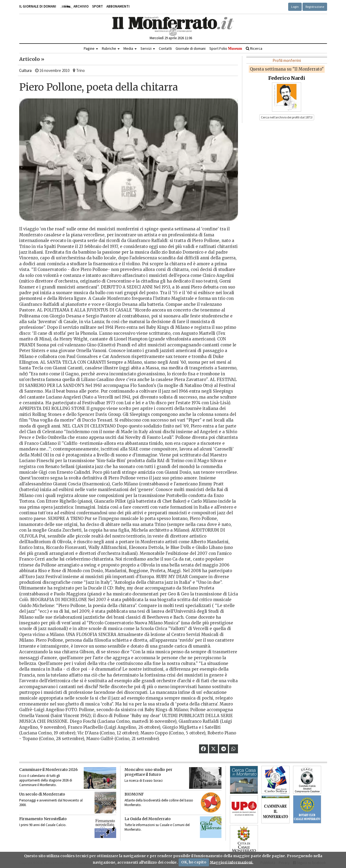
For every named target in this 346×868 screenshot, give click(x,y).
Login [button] (295, 7)
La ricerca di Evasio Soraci (144, 781)
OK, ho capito (194, 862)
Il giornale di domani (38, 6)
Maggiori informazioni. (232, 862)
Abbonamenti (118, 6)
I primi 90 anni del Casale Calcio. (43, 825)
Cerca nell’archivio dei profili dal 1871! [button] (287, 117)
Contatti (165, 48)
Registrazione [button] (315, 7)
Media (130, 48)
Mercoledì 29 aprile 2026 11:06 (171, 38)
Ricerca (254, 48)
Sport (98, 6)
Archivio (74, 6)
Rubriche (111, 48)
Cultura (25, 70)
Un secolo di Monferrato (42, 794)
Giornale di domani (191, 48)
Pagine (91, 48)
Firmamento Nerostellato (43, 819)
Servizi (148, 48)
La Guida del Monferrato (148, 819)
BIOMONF (134, 794)
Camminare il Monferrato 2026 (48, 770)
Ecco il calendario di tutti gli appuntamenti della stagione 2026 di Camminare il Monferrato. (46, 780)
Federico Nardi (287, 78)
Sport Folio (226, 48)
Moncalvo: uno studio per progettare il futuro (148, 772)
